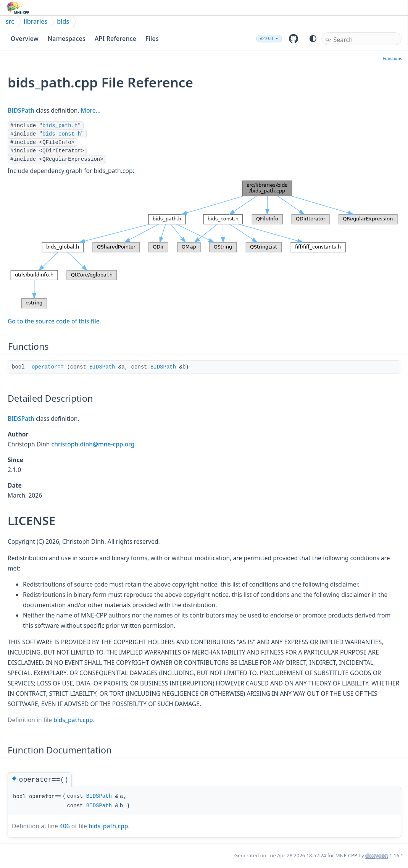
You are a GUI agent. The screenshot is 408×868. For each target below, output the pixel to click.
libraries (35, 21)
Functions (392, 58)
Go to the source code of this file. (54, 321)
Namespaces (67, 39)
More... (91, 110)
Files (152, 39)
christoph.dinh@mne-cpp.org (93, 444)
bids (63, 21)
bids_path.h (60, 126)
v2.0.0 (267, 39)
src (10, 21)
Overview (25, 39)
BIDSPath (21, 110)
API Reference (115, 39)
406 (65, 826)
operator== (48, 367)
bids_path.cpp (73, 720)
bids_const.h (62, 134)
